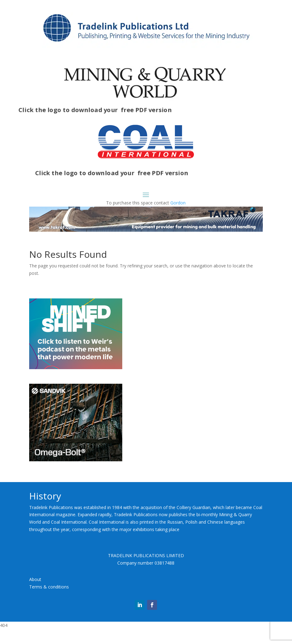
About (35, 595)
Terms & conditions (49, 602)
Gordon (178, 203)
